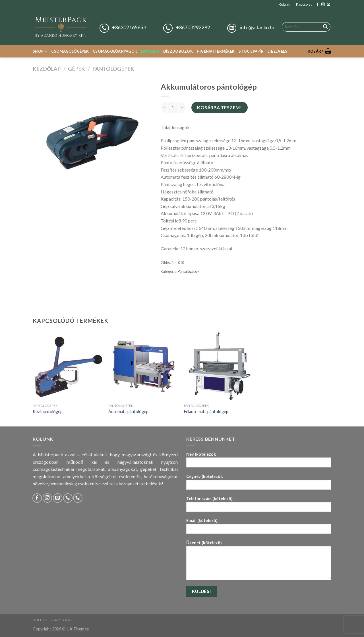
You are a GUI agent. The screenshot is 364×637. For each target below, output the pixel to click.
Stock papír (251, 51)
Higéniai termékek (216, 51)
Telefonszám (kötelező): (259, 506)
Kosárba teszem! (219, 107)
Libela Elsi (278, 51)
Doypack (150, 51)
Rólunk (284, 4)
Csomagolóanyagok (115, 51)
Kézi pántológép (48, 412)
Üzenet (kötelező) (259, 562)
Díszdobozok (178, 51)
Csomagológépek (70, 51)
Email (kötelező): (259, 528)
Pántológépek (113, 69)
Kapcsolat (304, 4)
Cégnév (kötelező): (259, 484)
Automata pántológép (128, 412)
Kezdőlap (47, 69)
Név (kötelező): (259, 462)
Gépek (76, 69)
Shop (40, 51)
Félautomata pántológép (206, 412)
